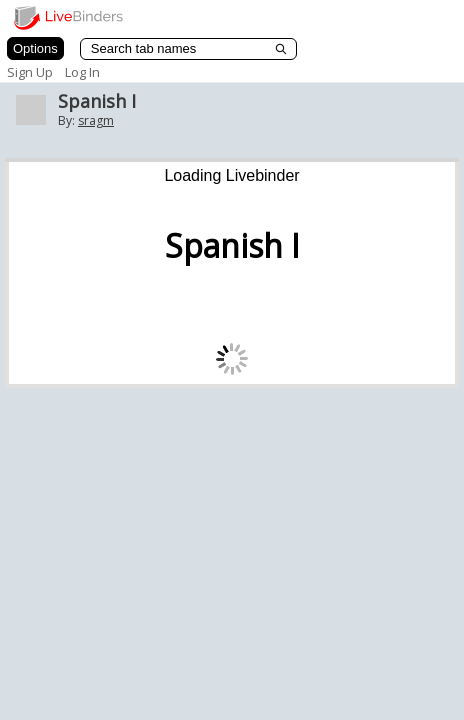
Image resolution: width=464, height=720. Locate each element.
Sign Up (30, 72)
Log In (82, 72)
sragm (96, 120)
